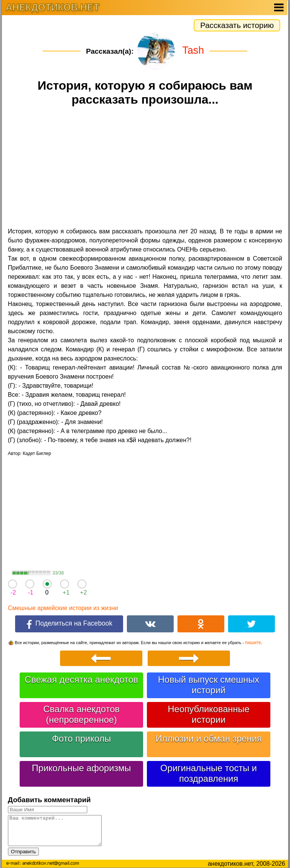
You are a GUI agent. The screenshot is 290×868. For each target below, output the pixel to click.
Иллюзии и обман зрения (209, 738)
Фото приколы (81, 738)
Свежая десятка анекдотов (81, 679)
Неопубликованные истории (208, 714)
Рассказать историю (237, 25)
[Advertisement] (145, 168)
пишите (253, 643)
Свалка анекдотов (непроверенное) (81, 714)
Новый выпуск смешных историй (208, 685)
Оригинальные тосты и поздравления (209, 773)
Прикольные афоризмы (81, 768)
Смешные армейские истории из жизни (63, 608)
